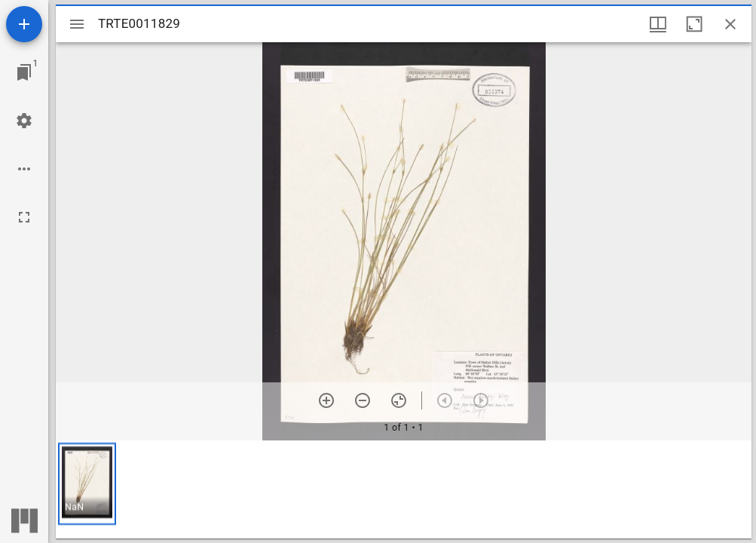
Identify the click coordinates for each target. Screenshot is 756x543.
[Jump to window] (24, 72)
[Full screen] (24, 217)
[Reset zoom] (399, 400)
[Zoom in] (326, 400)
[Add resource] (24, 24)
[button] (87, 484)
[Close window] (730, 24)
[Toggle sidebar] (77, 24)
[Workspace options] (24, 169)
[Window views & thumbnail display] (658, 24)
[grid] (404, 489)
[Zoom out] (363, 400)
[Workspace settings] (24, 121)
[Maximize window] (694, 24)
